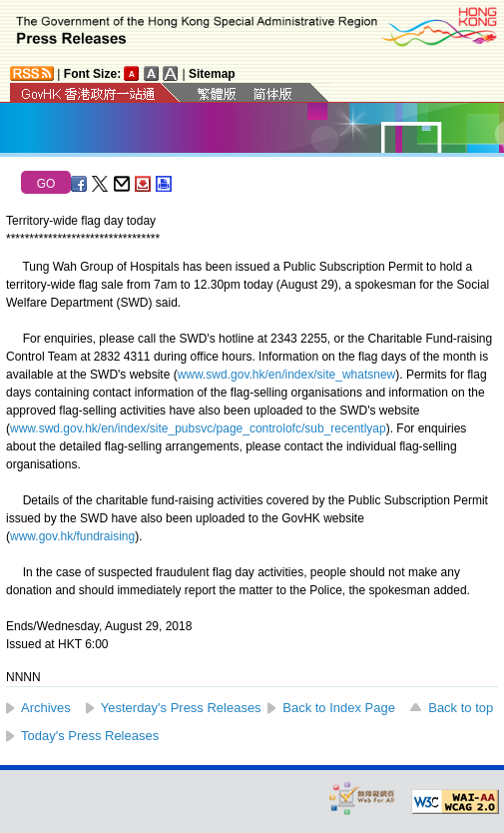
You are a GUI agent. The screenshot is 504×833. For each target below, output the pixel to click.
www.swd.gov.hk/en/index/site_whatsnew (287, 375)
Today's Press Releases (90, 736)
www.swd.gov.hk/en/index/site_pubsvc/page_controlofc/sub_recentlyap (198, 428)
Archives (46, 708)
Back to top (461, 708)
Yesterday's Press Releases (181, 708)
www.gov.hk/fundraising (72, 536)
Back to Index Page (339, 708)
